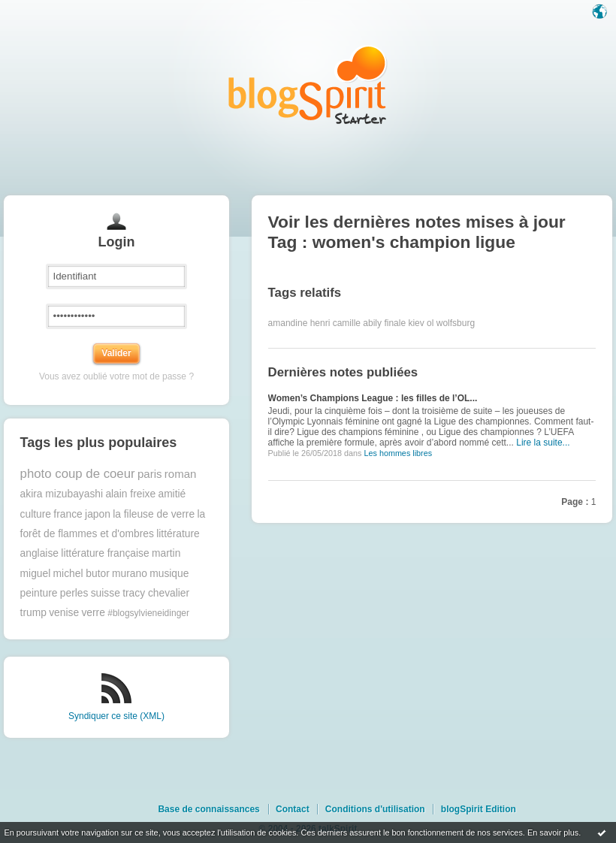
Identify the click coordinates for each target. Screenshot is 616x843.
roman (181, 474)
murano (130, 574)
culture (36, 514)
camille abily (357, 323)
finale (395, 323)
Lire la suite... (543, 443)
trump (33, 613)
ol (430, 323)
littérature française (105, 553)
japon (98, 514)
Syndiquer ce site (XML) (116, 716)
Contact (293, 809)
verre (93, 613)
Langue (601, 13)
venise (64, 613)
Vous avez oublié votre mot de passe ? (116, 376)
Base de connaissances (208, 809)
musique (169, 574)
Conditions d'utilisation (375, 809)
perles (74, 593)
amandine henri (299, 323)
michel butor (82, 574)
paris (150, 474)
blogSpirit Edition (479, 809)
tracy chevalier (156, 593)
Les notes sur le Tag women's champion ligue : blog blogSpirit (308, 85)
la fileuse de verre (154, 514)
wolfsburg (456, 323)
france (68, 514)
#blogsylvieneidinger (148, 613)
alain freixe (130, 494)
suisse (106, 593)
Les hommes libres (398, 453)
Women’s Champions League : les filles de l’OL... (373, 398)
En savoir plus (553, 832)
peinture (39, 593)
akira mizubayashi (62, 494)
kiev (416, 323)
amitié (172, 494)
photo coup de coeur (78, 474)
